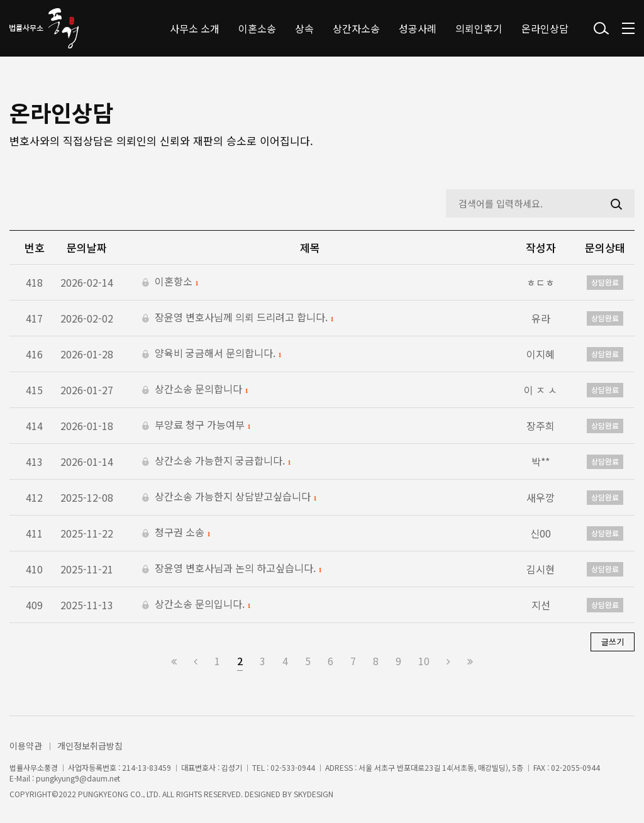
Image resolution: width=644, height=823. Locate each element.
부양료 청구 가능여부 (196, 426)
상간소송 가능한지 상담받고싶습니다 (229, 497)
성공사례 (418, 28)
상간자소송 (356, 28)
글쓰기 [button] (613, 642)
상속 (304, 28)
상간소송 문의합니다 (195, 390)
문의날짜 (87, 247)
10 (424, 661)
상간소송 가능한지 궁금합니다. (216, 461)
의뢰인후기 (479, 28)
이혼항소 (170, 282)
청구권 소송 (176, 533)
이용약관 (26, 746)
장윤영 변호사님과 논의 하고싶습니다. (232, 569)
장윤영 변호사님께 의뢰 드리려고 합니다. (238, 318)
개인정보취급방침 (90, 746)
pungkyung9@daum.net (78, 778)
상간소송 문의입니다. (196, 605)
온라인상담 (545, 28)
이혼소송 (257, 28)
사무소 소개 (195, 28)
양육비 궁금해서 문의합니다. (212, 354)
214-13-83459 (147, 768)
